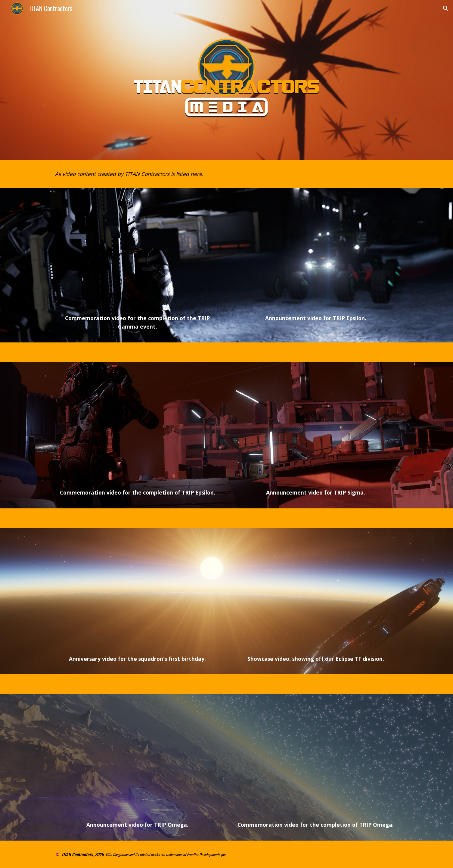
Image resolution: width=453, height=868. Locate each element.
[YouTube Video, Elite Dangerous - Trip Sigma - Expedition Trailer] (315, 427)
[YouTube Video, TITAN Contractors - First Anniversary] (137, 593)
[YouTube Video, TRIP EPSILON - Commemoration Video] (137, 427)
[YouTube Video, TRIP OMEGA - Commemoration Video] (315, 759)
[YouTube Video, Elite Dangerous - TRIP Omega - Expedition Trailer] (137, 759)
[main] (226, 174)
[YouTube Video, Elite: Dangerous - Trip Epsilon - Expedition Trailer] (315, 253)
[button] (446, 8)
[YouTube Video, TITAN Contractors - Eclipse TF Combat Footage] (315, 593)
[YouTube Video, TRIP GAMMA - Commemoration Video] (137, 253)
